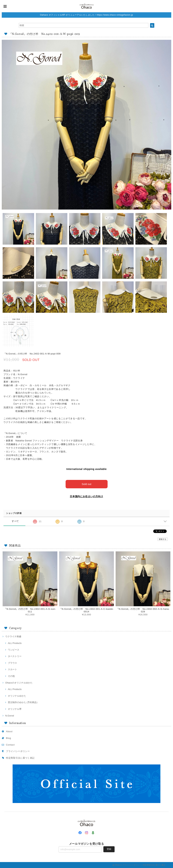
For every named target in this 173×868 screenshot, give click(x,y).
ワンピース (14, 650)
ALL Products (15, 643)
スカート (12, 669)
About (9, 731)
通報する (163, 539)
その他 (11, 676)
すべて (15, 521)
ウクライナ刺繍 (13, 636)
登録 (109, 849)
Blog (8, 738)
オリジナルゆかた (17, 696)
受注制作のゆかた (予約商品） (23, 702)
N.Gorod (10, 716)
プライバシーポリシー (18, 751)
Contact (10, 745)
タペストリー (15, 656)
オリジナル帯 (15, 709)
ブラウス (12, 663)
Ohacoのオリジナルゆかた (19, 683)
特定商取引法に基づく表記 (20, 758)
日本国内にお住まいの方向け (86, 496)
